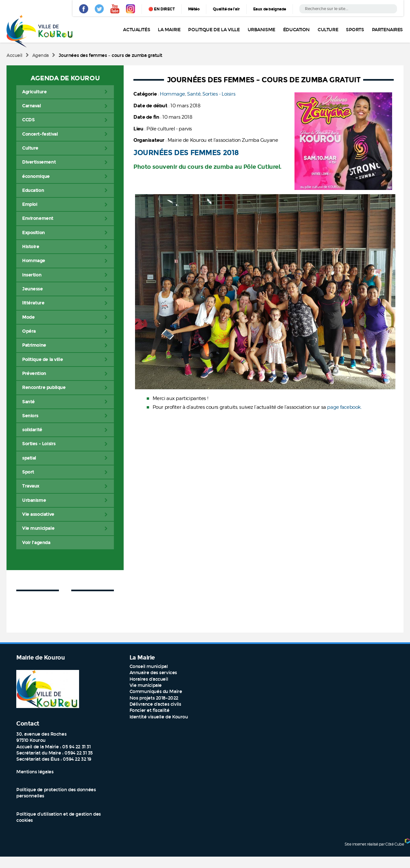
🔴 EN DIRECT (161, 9)
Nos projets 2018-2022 (154, 698)
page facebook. (345, 407)
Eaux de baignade (270, 9)
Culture (328, 30)
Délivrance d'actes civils (155, 704)
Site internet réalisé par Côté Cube (374, 844)
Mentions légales (35, 772)
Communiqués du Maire (156, 692)
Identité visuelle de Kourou (159, 717)
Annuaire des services (153, 673)
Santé (194, 94)
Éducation (296, 30)
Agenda (41, 55)
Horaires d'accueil (149, 679)
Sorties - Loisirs (219, 94)
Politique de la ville (214, 30)
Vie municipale (146, 685)
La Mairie (169, 30)
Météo (194, 9)
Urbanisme (261, 30)
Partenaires (387, 30)
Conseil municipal (149, 667)
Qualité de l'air (226, 9)
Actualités (137, 30)
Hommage (172, 94)
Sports (355, 30)
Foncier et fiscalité (150, 710)
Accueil (14, 55)
